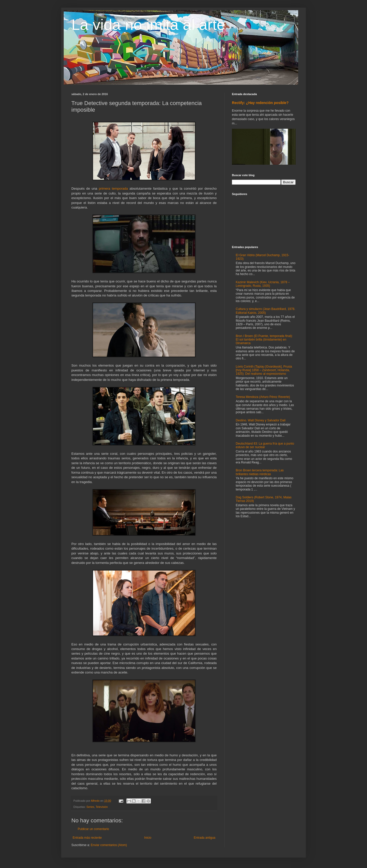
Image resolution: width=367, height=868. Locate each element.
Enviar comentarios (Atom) (109, 845)
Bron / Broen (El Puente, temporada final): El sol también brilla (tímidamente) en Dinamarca (264, 340)
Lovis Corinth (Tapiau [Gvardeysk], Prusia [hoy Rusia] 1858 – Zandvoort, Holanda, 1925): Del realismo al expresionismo (264, 370)
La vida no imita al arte (148, 25)
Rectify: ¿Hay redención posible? (260, 103)
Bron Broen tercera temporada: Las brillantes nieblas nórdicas (260, 472)
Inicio (148, 838)
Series (90, 807)
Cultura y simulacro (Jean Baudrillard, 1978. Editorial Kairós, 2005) (265, 311)
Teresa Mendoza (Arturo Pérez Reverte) (263, 397)
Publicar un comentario (93, 829)
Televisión (102, 807)
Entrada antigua (205, 838)
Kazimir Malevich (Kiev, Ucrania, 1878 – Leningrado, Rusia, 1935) (263, 284)
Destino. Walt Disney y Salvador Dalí (261, 420)
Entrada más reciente (87, 838)
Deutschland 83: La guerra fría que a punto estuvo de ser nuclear (265, 445)
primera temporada (113, 189)
